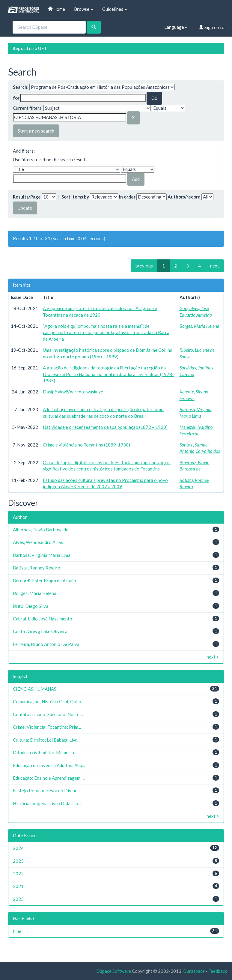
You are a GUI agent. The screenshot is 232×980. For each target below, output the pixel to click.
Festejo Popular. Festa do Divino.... (47, 790)
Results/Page (27, 197)
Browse (84, 9)
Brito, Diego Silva (31, 606)
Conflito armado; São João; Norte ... (48, 714)
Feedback (218, 971)
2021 (18, 886)
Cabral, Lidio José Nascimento (43, 619)
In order (127, 197)
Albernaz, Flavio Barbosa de (41, 530)
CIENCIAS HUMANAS (35, 689)
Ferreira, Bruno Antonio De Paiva (46, 644)
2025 (18, 899)
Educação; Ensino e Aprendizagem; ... (49, 778)
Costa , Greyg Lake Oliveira (40, 631)
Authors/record (184, 197)
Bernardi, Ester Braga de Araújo (45, 581)
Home (57, 9)
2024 (18, 848)
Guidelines (115, 9)
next (215, 266)
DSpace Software (114, 971)
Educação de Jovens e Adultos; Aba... (49, 765)
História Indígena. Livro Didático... (47, 803)
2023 (18, 861)
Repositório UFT (30, 48)
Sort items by (75, 197)
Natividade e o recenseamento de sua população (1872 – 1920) (105, 427)
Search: (21, 87)
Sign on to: (212, 27)
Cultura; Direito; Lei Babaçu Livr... (46, 740)
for (16, 98)
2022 (18, 874)
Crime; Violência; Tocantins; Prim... (47, 727)
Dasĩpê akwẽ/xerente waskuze (73, 392)
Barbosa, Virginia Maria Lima (42, 555)
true (17, 931)
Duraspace (194, 971)
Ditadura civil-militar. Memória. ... (46, 752)
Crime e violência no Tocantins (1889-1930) (86, 445)
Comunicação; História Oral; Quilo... (48, 701)
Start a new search (36, 131)
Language (176, 27)
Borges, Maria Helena (199, 326)
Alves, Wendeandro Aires (38, 542)
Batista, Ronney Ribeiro (37, 568)
